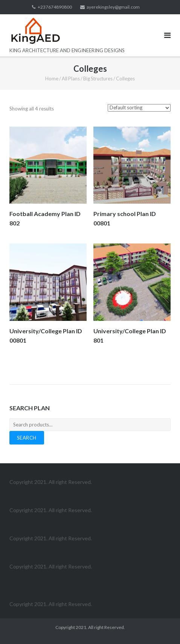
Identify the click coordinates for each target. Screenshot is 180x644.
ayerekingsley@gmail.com (113, 7)
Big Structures (98, 79)
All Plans (71, 79)
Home (52, 79)
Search (27, 438)
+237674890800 (55, 7)
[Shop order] (139, 108)
